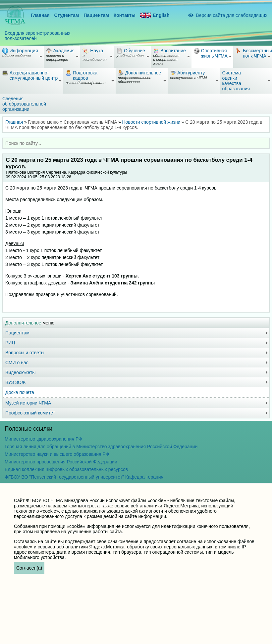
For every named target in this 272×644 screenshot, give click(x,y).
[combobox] (136, 143)
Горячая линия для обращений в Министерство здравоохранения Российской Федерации (101, 447)
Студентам (67, 15)
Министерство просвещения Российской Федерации (61, 462)
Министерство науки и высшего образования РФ (57, 454)
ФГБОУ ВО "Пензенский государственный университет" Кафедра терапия (84, 477)
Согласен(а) (29, 568)
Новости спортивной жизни (151, 122)
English (155, 15)
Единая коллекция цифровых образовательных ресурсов (66, 469)
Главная (40, 15)
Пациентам (96, 15)
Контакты (125, 15)
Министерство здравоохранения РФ (43, 439)
